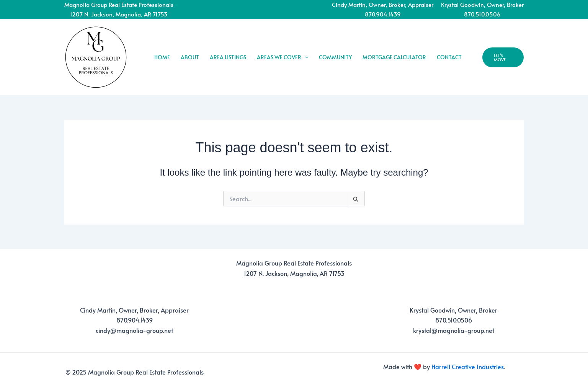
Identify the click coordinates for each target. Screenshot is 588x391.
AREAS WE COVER (283, 57)
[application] (305, 57)
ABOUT (190, 57)
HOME (162, 57)
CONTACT (449, 57)
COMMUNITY (335, 57)
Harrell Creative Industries (468, 367)
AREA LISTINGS (228, 57)
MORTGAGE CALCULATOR (394, 57)
